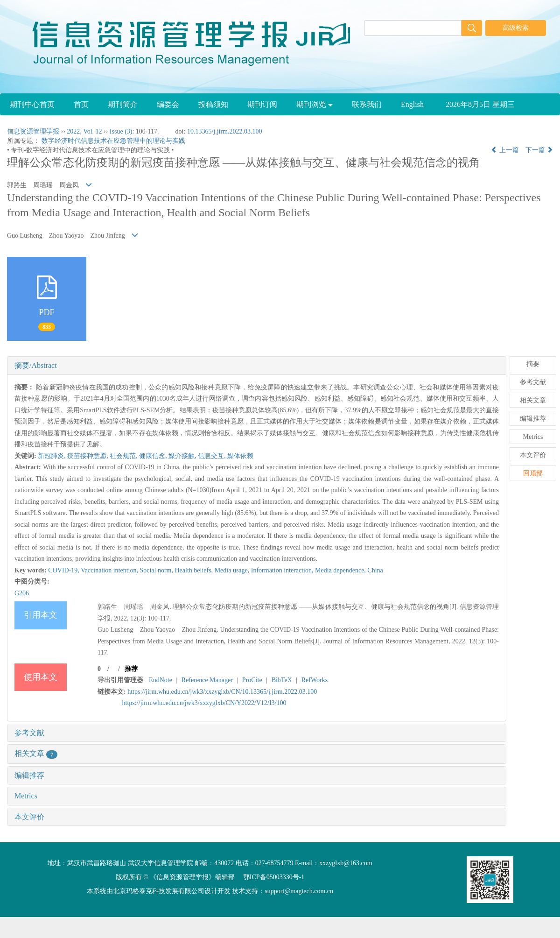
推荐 (131, 669)
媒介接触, (183, 456)
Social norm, (157, 570)
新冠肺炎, (52, 456)
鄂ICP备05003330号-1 (274, 877)
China (375, 570)
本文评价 (29, 817)
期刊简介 (123, 104)
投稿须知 (213, 104)
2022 (73, 131)
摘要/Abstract (36, 365)
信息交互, (213, 456)
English (412, 104)
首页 (81, 104)
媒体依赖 (240, 456)
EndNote (161, 680)
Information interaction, (283, 570)
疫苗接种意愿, (88, 456)
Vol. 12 (92, 131)
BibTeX (282, 680)
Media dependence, (341, 570)
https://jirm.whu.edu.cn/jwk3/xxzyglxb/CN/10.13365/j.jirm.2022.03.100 (222, 692)
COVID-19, (64, 570)
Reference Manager (207, 680)
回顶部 (533, 473)
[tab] (257, 366)
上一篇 (505, 150)
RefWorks (315, 680)
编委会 (168, 104)
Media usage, (233, 570)
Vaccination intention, (110, 570)
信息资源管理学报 (33, 131)
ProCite (252, 680)
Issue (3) (121, 131)
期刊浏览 (315, 104)
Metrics (26, 796)
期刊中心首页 (32, 104)
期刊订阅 (262, 104)
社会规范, (124, 456)
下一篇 (539, 150)
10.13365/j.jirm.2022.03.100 (225, 131)
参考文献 (29, 733)
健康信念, (154, 456)
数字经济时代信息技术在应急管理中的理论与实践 (113, 141)
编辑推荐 (29, 775)
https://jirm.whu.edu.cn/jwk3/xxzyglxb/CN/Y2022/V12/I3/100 (204, 703)
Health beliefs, (194, 570)
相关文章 (36, 753)
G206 (22, 593)
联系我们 (367, 104)
